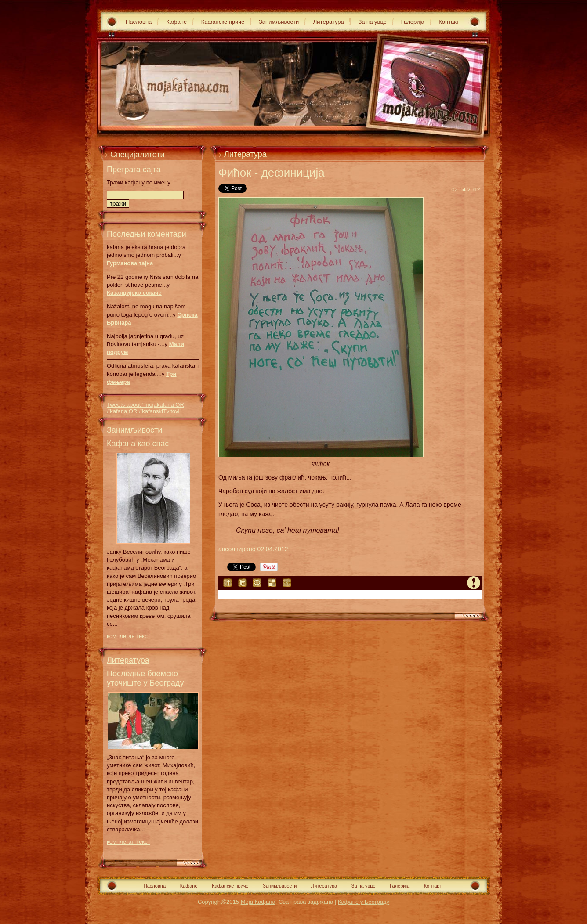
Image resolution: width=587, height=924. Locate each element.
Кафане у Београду (364, 902)
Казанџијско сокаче (134, 293)
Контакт (449, 22)
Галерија (413, 22)
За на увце (372, 22)
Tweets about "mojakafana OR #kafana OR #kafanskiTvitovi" (145, 408)
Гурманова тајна (130, 263)
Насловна (139, 22)
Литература (329, 22)
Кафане (176, 22)
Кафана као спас (138, 444)
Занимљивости (279, 22)
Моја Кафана (258, 902)
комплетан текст (129, 636)
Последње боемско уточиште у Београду (145, 678)
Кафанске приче (223, 22)
